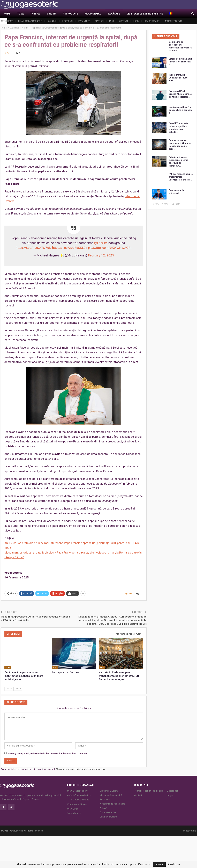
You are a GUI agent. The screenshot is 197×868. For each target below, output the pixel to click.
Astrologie (70, 14)
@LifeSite (101, 243)
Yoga (21, 14)
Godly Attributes (81, 799)
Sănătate (114, 14)
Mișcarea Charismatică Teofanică (111, 797)
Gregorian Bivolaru (109, 790)
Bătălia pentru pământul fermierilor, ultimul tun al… (180, 62)
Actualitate (7, 21)
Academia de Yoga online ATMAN (112, 805)
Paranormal (93, 14)
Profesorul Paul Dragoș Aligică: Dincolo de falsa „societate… (181, 94)
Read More (174, 864)
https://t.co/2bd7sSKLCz (70, 248)
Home (7, 14)
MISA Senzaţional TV (77, 790)
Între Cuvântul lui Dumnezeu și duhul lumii (178, 78)
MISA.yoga (73, 808)
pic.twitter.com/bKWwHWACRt (110, 248)
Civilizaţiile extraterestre (145, 14)
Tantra (35, 14)
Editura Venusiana (109, 816)
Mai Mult (175, 14)
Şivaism (51, 14)
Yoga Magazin (74, 813)
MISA (112, 21)
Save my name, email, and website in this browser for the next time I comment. (48, 753)
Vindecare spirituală (77, 804)
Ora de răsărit (152, 21)
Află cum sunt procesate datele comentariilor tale (81, 769)
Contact (124, 21)
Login (136, 21)
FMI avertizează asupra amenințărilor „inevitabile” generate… (181, 177)
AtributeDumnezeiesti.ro (79, 795)
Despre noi (68, 21)
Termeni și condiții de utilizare (149, 790)
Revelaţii (100, 21)
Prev (9, 688)
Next (18, 688)
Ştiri (8, 667)
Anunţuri (52, 21)
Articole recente (173, 21)
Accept (159, 864)
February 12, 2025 (101, 255)
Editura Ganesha (108, 812)
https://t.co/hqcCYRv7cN (34, 248)
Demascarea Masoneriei (30, 21)
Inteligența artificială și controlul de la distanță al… (180, 110)
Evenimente (84, 21)
